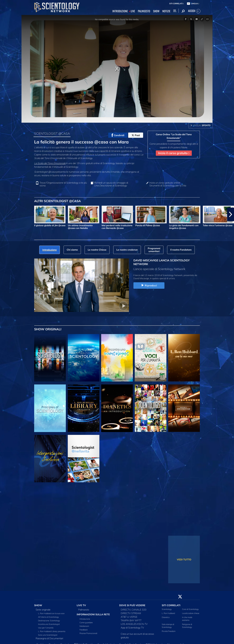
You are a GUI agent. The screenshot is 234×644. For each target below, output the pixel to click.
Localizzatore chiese (191, 613)
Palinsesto (84, 610)
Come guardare (86, 622)
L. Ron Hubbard (168, 613)
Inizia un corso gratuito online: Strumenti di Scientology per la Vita (168, 184)
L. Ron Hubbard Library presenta (52, 631)
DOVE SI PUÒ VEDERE (132, 605)
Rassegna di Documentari (49, 638)
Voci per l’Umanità (46, 628)
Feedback (84, 630)
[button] (231, 214)
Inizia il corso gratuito (174, 153)
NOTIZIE (166, 11)
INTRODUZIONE (120, 11)
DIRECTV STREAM (131, 613)
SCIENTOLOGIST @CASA (52, 133)
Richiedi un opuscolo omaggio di (111, 184)
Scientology (167, 609)
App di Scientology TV (132, 628)
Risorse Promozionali (88, 633)
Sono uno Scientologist (48, 635)
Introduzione (85, 619)
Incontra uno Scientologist (49, 624)
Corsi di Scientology (190, 609)
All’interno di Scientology (49, 617)
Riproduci (149, 285)
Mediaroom (84, 626)
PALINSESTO (144, 11)
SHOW (156, 11)
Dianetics (166, 617)
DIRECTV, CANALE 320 (134, 610)
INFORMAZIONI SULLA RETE (93, 614)
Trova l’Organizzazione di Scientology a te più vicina (63, 184)
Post (136, 135)
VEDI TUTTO (184, 559)
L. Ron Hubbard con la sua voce (51, 613)
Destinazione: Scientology (49, 621)
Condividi (118, 135)
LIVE (133, 11)
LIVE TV (81, 605)
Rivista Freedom (169, 631)
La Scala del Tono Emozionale (50, 163)
